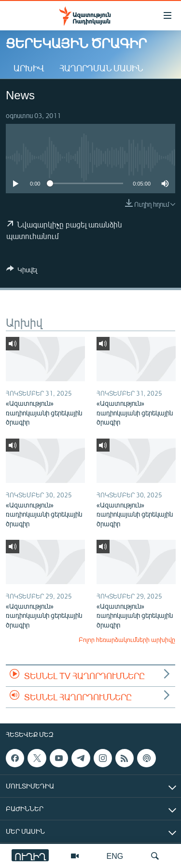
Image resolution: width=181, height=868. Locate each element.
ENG (115, 856)
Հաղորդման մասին (101, 68)
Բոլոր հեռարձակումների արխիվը (127, 640)
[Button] (22, 271)
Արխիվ (29, 68)
